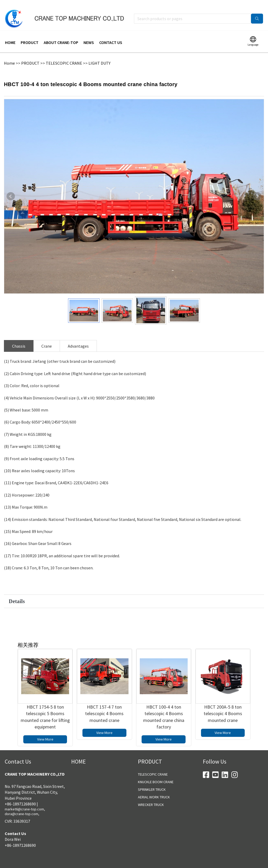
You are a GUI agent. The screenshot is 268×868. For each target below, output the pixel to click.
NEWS (89, 35)
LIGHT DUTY (99, 56)
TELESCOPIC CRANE (64, 56)
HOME (10, 35)
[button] (134, 594)
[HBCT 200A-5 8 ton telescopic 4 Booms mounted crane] (223, 669)
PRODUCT (30, 35)
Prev (11, 190)
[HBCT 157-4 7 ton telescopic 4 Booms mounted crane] (104, 669)
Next (257, 190)
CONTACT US (111, 35)
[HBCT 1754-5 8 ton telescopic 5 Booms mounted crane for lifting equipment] (45, 669)
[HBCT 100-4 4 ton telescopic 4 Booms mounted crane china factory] (164, 669)
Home (9, 56)
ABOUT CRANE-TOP (61, 35)
